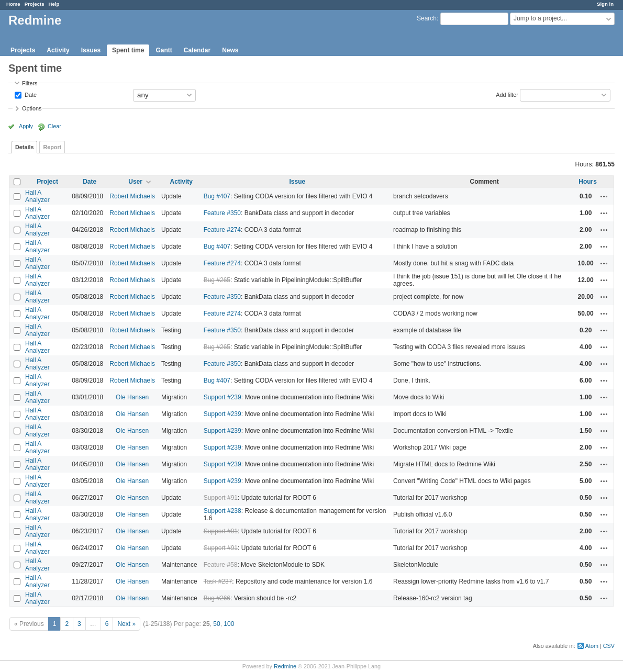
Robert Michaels (132, 196)
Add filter (507, 94)
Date (30, 94)
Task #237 (218, 581)
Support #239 (222, 397)
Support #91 (221, 498)
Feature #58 (221, 565)
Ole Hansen (132, 397)
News (230, 50)
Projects (35, 4)
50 (216, 624)
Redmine (285, 666)
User (135, 182)
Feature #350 (222, 213)
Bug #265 (217, 280)
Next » (126, 624)
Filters (30, 83)
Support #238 (222, 511)
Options (32, 108)
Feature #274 (222, 230)
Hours (588, 182)
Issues (91, 50)
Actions (604, 196)
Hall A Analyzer (37, 196)
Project (47, 182)
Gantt (164, 50)
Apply (26, 126)
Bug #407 (217, 196)
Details (24, 147)
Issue (297, 182)
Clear (54, 126)
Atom (592, 646)
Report (52, 147)
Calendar (197, 50)
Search (427, 18)
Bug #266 (217, 598)
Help (54, 4)
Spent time (128, 50)
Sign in (605, 4)
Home (13, 4)
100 (229, 624)
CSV (609, 646)
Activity (58, 50)
